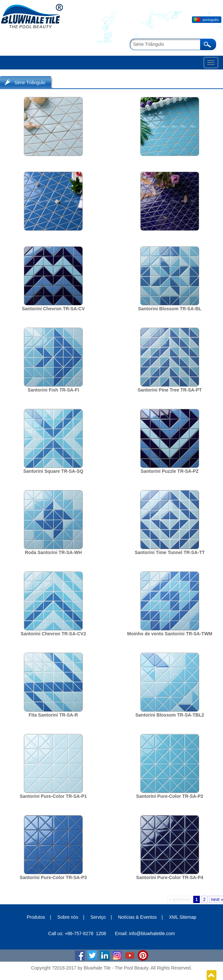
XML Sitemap (183, 917)
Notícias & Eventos (137, 917)
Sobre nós (68, 917)
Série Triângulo (30, 83)
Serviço (98, 917)
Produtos (36, 917)
